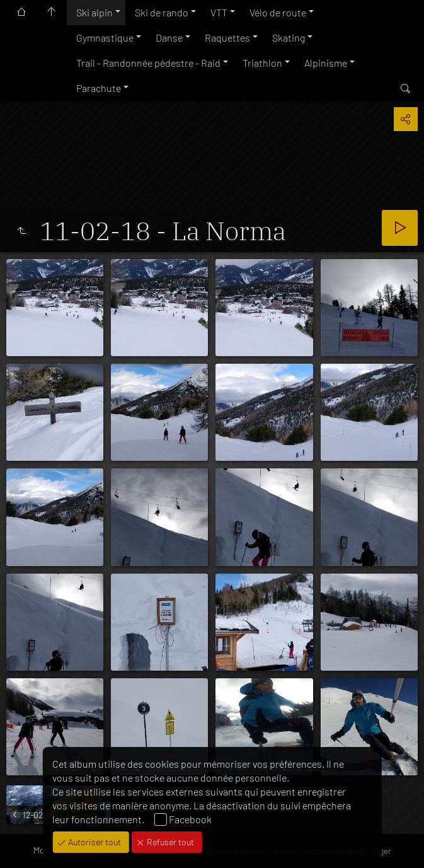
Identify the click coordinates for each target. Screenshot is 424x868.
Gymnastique (105, 38)
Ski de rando (162, 12)
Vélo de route (278, 12)
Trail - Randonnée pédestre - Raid (148, 63)
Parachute (99, 88)
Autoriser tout (94, 842)
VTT (219, 12)
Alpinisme (326, 63)
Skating (289, 38)
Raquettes (227, 38)
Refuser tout (169, 842)
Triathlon (262, 63)
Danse (169, 38)
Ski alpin (95, 12)
